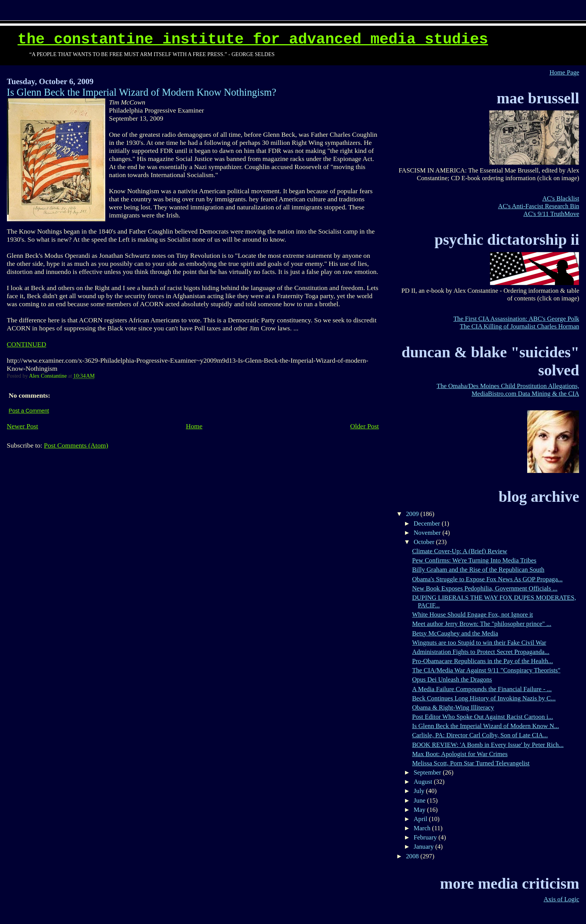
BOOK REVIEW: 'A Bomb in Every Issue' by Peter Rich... (488, 745)
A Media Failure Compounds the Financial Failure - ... (482, 689)
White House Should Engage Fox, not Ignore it (472, 615)
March (423, 828)
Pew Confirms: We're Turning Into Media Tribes (474, 560)
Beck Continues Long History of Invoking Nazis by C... (484, 698)
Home (194, 426)
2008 (413, 856)
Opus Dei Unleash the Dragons (452, 679)
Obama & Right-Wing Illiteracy (453, 708)
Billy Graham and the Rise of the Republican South (478, 570)
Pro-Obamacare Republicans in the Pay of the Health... (482, 661)
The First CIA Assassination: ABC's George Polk (516, 319)
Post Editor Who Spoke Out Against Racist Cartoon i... (482, 717)
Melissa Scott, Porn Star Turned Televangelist (471, 763)
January (425, 847)
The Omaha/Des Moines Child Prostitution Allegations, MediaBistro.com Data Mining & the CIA (508, 390)
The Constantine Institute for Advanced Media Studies (253, 39)
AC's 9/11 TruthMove (551, 214)
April (421, 819)
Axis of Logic (562, 899)
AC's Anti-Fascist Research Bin (539, 206)
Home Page (564, 72)
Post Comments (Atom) (76, 445)
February (426, 837)
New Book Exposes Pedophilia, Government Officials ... (485, 588)
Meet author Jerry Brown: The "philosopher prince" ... (481, 624)
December (428, 523)
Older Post (364, 426)
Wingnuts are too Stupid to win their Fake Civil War (479, 643)
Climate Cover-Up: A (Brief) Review (459, 551)
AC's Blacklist (561, 198)
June (421, 800)
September (428, 772)
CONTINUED (27, 344)
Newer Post (23, 426)
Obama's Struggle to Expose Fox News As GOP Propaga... (487, 579)
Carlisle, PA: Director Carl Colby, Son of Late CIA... (480, 735)
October (425, 542)
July (420, 791)
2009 (413, 514)
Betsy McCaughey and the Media (455, 633)
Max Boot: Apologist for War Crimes (460, 754)
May (421, 810)
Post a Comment (29, 411)
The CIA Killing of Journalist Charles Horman (520, 326)
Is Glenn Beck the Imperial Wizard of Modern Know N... (485, 726)
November (428, 533)
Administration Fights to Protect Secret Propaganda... (481, 652)
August (424, 782)
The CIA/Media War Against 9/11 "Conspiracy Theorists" (486, 670)
